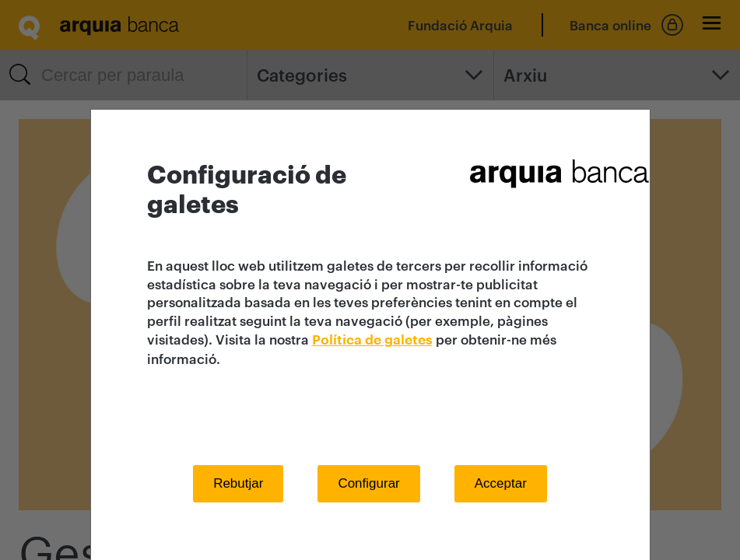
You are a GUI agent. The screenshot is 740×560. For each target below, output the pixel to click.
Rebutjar (238, 483)
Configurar (368, 483)
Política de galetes (372, 340)
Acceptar (501, 483)
